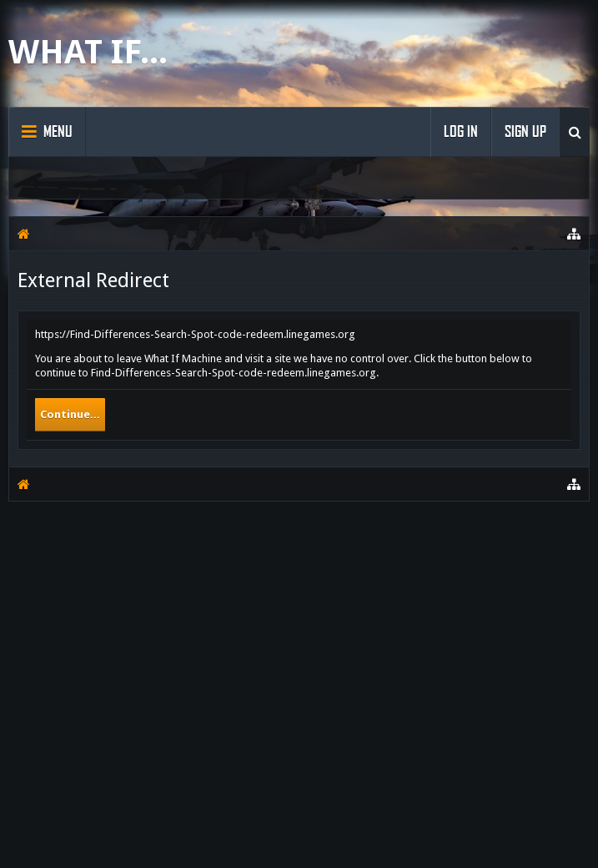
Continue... (70, 414)
